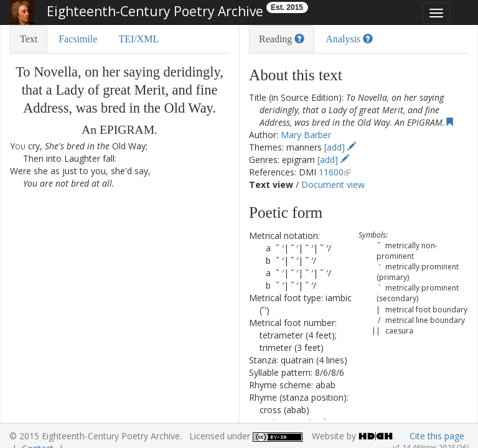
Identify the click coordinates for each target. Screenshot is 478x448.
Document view (333, 184)
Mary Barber (306, 135)
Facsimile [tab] (78, 39)
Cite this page (437, 436)
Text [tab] (29, 39)
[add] (340, 147)
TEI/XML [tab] (138, 39)
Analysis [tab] (349, 39)
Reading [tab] (282, 39)
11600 (331, 172)
